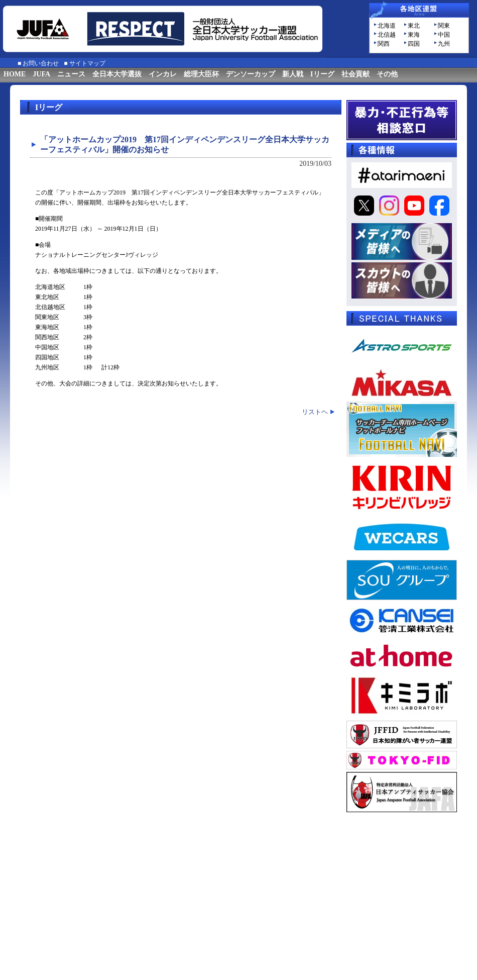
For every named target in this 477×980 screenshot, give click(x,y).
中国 (444, 35)
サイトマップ (87, 63)
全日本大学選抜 (117, 74)
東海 (414, 35)
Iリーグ (322, 74)
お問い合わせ (41, 63)
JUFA (41, 74)
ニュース (71, 74)
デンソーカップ (251, 74)
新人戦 (293, 74)
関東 (444, 26)
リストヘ (315, 412)
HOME (15, 74)
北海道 (387, 26)
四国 (414, 44)
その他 (387, 74)
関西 (384, 44)
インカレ (163, 74)
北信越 (387, 35)
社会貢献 (355, 74)
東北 (414, 26)
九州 (444, 44)
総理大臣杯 (201, 74)
